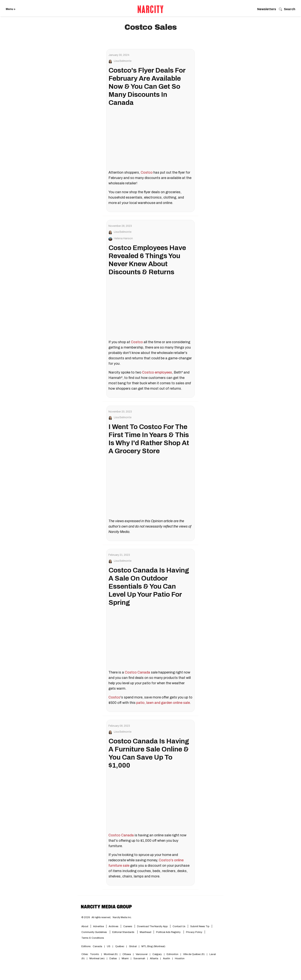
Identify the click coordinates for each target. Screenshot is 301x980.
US (109, 946)
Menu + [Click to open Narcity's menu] (11, 9)
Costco (147, 172)
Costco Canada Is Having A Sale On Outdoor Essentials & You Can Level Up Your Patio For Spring (149, 586)
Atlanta (154, 958)
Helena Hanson (123, 239)
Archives (114, 926)
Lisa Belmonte (123, 61)
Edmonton (172, 954)
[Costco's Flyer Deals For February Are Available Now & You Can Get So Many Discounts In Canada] (150, 139)
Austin (167, 958)
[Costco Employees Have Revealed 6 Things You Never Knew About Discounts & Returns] (150, 308)
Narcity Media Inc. (122, 917)
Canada (97, 946)
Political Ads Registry (169, 932)
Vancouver (142, 954)
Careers (128, 926)
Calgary (157, 954)
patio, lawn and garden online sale (163, 703)
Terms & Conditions (93, 938)
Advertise (98, 926)
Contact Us (179, 926)
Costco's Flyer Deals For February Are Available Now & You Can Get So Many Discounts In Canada (147, 86)
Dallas (113, 958)
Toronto (95, 954)
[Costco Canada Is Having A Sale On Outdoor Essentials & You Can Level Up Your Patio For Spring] (150, 639)
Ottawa (127, 954)
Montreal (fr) (111, 954)
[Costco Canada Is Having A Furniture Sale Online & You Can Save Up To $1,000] (150, 802)
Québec (120, 946)
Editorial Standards (124, 932)
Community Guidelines (94, 932)
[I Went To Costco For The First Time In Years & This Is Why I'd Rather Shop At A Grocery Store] (150, 487)
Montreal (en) (97, 958)
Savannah (139, 958)
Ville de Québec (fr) (194, 954)
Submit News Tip (200, 926)
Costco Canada (137, 672)
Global (133, 946)
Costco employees (157, 372)
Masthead (146, 932)
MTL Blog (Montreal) (153, 946)
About (85, 926)
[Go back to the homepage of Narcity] (150, 9)
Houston (180, 958)
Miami (125, 958)
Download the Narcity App (152, 926)
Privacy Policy (194, 932)
